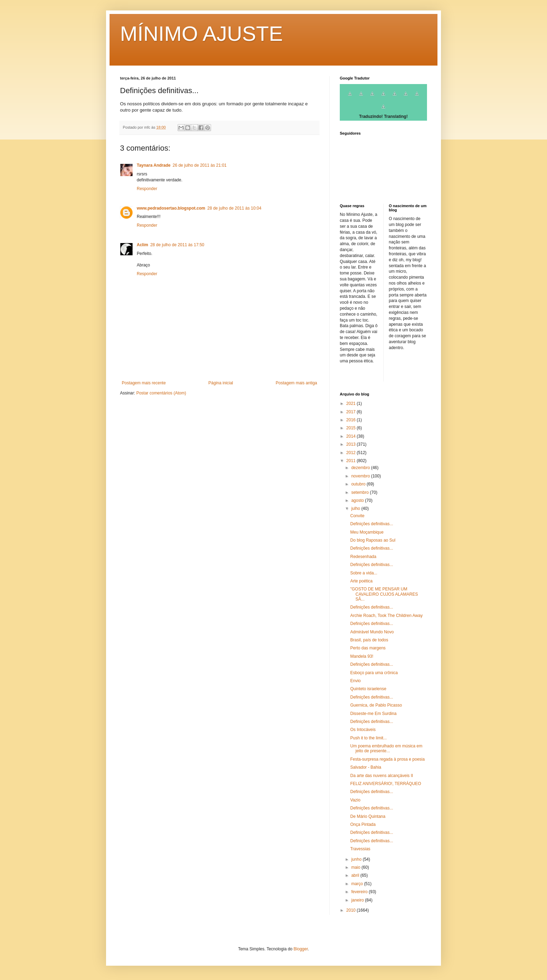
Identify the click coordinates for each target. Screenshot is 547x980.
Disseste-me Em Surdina (373, 714)
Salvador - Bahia (366, 767)
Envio (355, 681)
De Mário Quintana (368, 816)
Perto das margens (368, 648)
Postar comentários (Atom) (161, 393)
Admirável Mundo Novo (372, 632)
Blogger (301, 949)
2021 (352, 404)
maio (356, 867)
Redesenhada (363, 557)
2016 (352, 420)
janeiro (358, 900)
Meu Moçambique (367, 532)
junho (357, 859)
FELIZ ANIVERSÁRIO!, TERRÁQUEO (386, 784)
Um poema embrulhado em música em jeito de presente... (386, 748)
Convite (357, 516)
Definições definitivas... (372, 524)
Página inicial (221, 383)
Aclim (143, 245)
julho (356, 508)
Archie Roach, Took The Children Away (386, 616)
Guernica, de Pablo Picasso (376, 705)
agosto (358, 500)
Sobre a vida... (364, 573)
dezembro (361, 468)
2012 (352, 453)
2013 (352, 444)
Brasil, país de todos (369, 640)
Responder (147, 189)
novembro (361, 476)
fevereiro (360, 892)
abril (356, 875)
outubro (359, 484)
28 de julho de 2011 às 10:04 (234, 208)
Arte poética (361, 581)
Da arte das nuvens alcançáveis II (382, 776)
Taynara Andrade (154, 165)
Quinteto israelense (368, 689)
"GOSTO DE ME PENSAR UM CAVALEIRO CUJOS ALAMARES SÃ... (384, 594)
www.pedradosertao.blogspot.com (171, 208)
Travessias (360, 849)
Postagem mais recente (144, 383)
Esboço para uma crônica (374, 673)
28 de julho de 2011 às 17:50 (177, 245)
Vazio (355, 800)
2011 (352, 461)
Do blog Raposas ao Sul (373, 540)
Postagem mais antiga (296, 383)
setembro (361, 492)
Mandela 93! (362, 656)
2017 (352, 412)
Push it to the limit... (369, 738)
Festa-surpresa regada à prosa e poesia (387, 759)
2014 (352, 436)
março (358, 884)
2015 (352, 428)
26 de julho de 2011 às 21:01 (200, 165)
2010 (352, 910)
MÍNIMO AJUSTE (201, 34)
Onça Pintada (363, 824)
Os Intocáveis (363, 730)
